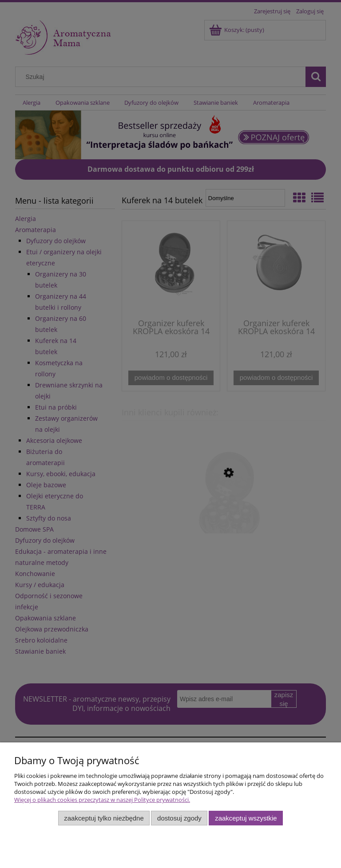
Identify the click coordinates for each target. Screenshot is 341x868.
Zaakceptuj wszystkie (246, 818)
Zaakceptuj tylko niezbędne (104, 818)
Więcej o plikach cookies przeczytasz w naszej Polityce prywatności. (102, 800)
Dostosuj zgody (179, 818)
